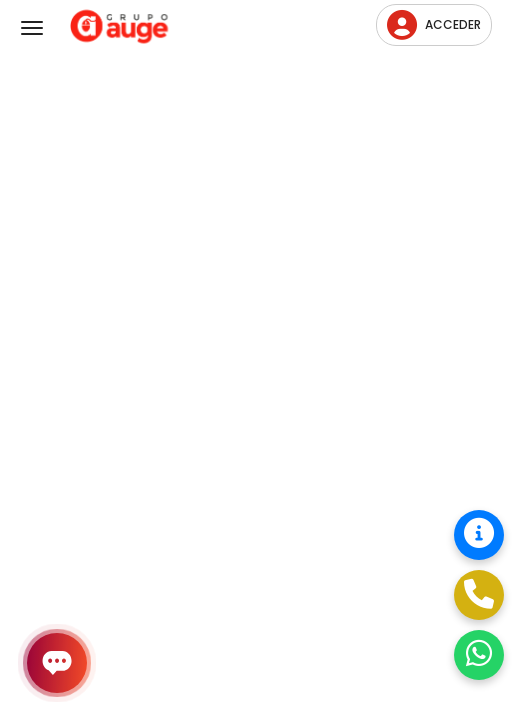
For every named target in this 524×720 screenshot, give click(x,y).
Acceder (434, 25)
